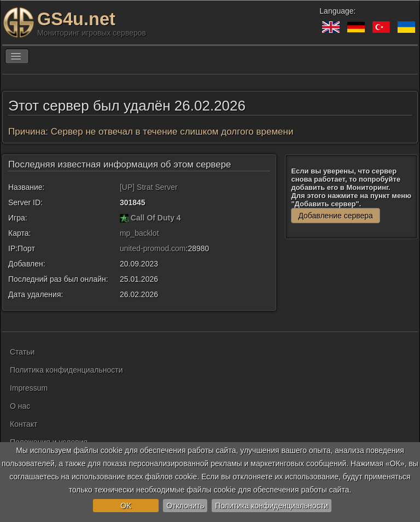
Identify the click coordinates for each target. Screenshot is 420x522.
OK (126, 506)
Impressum (29, 388)
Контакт (24, 424)
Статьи (22, 352)
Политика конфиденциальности (272, 506)
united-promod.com (153, 248)
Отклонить (185, 506)
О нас (20, 406)
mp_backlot (139, 233)
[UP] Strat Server (149, 187)
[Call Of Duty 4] (124, 218)
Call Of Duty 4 (156, 218)
